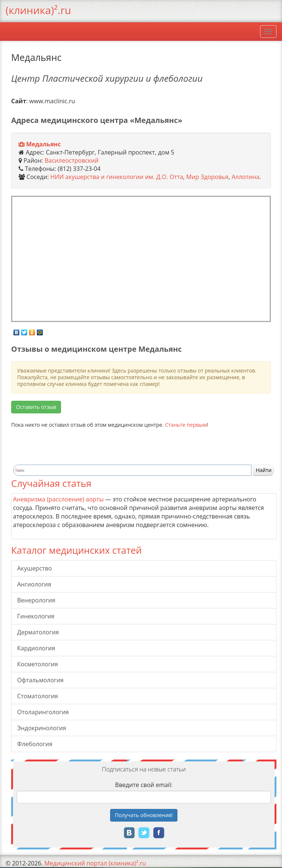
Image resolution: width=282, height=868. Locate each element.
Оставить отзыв (36, 407)
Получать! (144, 815)
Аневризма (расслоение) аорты (58, 499)
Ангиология (34, 584)
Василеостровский (72, 160)
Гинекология (36, 616)
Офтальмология (40, 680)
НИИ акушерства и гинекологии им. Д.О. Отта (117, 177)
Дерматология (38, 632)
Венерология (36, 600)
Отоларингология (43, 712)
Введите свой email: (144, 785)
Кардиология (36, 648)
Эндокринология (42, 728)
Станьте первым (186, 425)
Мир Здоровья (208, 177)
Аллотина (245, 177)
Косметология (38, 664)
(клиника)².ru (38, 10)
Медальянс (43, 144)
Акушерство (34, 568)
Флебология (35, 744)
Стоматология (38, 696)
